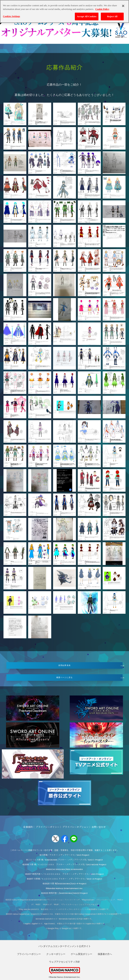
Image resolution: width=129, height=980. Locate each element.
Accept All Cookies (87, 16)
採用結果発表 (64, 665)
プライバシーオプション (75, 827)
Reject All (112, 16)
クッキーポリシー (56, 954)
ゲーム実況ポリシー (82, 954)
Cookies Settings (11, 16)
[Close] (123, 6)
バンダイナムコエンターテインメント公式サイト (65, 946)
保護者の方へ (105, 954)
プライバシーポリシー (48, 827)
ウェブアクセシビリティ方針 (64, 962)
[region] (64, 11)
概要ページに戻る (64, 677)
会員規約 (28, 827)
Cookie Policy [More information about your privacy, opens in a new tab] (102, 9)
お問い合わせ (99, 827)
